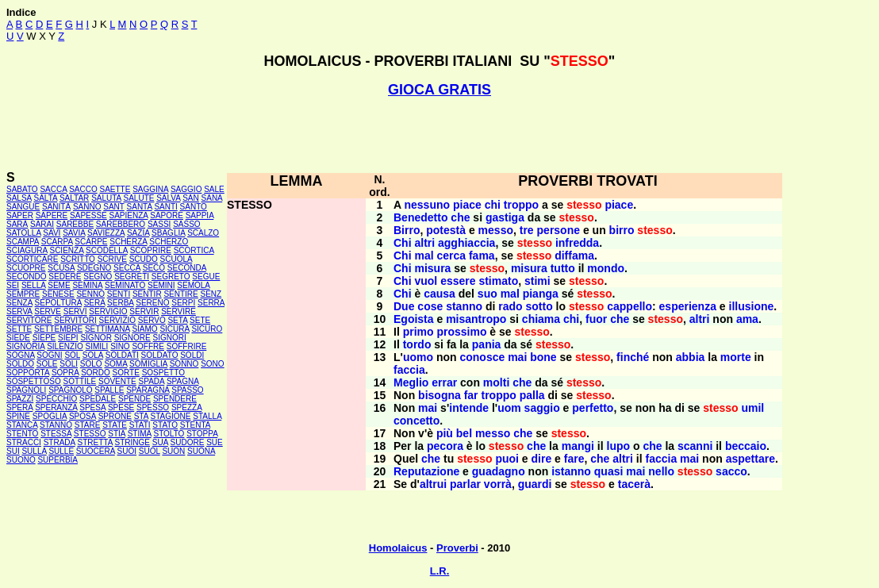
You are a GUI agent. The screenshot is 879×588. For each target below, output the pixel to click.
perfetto (593, 408)
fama (482, 256)
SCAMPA (23, 242)
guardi (535, 484)
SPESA (92, 407)
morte (736, 357)
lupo (619, 446)
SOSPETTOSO (34, 381)
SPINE (18, 416)
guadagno (499, 471)
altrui (433, 484)
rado (510, 306)
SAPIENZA (129, 215)
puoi (507, 459)
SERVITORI (75, 320)
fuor (596, 319)
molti (496, 382)
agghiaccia (466, 243)
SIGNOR (96, 338)
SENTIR (147, 294)
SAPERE (52, 215)
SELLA (34, 285)
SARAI (42, 224)
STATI (140, 425)
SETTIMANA (107, 329)
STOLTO (169, 434)
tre (527, 230)
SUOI (127, 451)
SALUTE (139, 198)
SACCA (53, 189)
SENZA (19, 303)
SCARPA (57, 242)
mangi (578, 446)
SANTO (194, 207)
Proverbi (457, 548)
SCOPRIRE (151, 250)
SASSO (186, 224)
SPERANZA (56, 407)
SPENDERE (175, 399)
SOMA (115, 364)
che (460, 217)
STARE (88, 425)
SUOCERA (96, 451)
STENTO (22, 434)
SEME (59, 285)
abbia (691, 357)
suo (487, 294)
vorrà (498, 484)
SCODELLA (107, 250)
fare (574, 459)
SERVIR (144, 311)
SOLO (91, 364)
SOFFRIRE (187, 346)
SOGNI (49, 355)
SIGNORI (170, 338)
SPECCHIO (56, 399)
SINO (120, 346)
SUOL (150, 451)
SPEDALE (98, 399)
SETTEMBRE (58, 329)
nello (661, 471)
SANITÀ (56, 207)
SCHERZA (128, 242)
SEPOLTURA (58, 303)
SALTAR (74, 198)
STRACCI (24, 442)
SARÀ (17, 224)
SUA (160, 442)
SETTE (19, 329)
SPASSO (187, 390)
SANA (212, 198)
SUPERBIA (58, 460)
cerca (451, 256)
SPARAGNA (148, 390)
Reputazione (426, 471)
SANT (114, 207)
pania (487, 344)
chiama (541, 319)
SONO (212, 364)
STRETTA (94, 442)
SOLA (93, 355)
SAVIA (74, 233)
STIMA (140, 434)
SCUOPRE (26, 268)
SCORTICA (194, 250)
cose (430, 306)
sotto (539, 306)
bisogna (439, 395)
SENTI (119, 294)
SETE (200, 320)
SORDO (96, 373)
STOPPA (202, 434)
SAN (191, 198)
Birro (407, 230)
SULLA (34, 451)
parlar (465, 484)
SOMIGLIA (148, 364)
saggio (542, 408)
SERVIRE (178, 311)
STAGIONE (171, 416)
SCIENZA (66, 250)
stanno (464, 306)
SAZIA (138, 233)
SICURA (174, 329)
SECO (154, 268)
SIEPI (68, 338)
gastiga (505, 217)
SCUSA (61, 268)
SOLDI (192, 355)
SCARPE (91, 242)
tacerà (634, 484)
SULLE (61, 451)
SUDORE (188, 442)
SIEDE (18, 338)
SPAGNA (182, 381)
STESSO (90, 434)
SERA (95, 303)
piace (467, 205)
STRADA (59, 442)
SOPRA (65, 373)
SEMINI (161, 285)
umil (752, 408)
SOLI (69, 364)
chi (493, 205)
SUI (13, 451)
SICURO (207, 329)
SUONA (201, 451)
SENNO (90, 294)
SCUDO (144, 259)
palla (532, 395)
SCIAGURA (27, 250)
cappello (630, 306)
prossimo (461, 332)
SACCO (83, 189)
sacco (731, 471)
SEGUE (206, 277)
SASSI (159, 224)
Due (404, 306)
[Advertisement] (439, 134)
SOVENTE (117, 381)
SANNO (87, 207)
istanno (571, 471)
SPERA (19, 407)
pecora (445, 446)
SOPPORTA (28, 373)
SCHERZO (169, 242)
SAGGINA (150, 189)
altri (424, 243)
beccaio (746, 446)
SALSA (19, 198)
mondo (606, 268)
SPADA (152, 381)
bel (464, 433)
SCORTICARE (32, 259)
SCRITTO (78, 259)
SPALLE (109, 390)
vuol (426, 281)
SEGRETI (132, 277)
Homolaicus (398, 548)
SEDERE (65, 277)
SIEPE (44, 338)
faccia (409, 370)
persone (558, 230)
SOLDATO (160, 355)
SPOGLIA (50, 416)
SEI (13, 285)
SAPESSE (88, 215)
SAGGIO (186, 189)
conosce (482, 357)
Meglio (411, 382)
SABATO (22, 189)
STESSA (56, 434)
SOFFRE (148, 346)
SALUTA (106, 198)
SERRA (211, 303)
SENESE (58, 294)
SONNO (184, 364)
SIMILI (97, 346)
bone (543, 357)
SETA (177, 320)
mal (424, 256)
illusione (752, 306)
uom (509, 408)
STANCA (22, 425)
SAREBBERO (121, 224)
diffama (574, 256)
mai (517, 357)
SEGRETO (171, 277)
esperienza (688, 306)
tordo (417, 344)
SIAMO (144, 329)
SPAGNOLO (70, 390)
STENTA (195, 425)
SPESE (121, 407)
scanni (695, 446)
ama (747, 319)
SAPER (20, 215)
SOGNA (21, 355)
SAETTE (115, 189)
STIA (117, 434)
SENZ (211, 294)
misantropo (476, 319)
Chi (403, 243)
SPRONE (115, 416)
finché (633, 357)
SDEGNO (94, 268)
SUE (215, 442)
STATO (165, 425)
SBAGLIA (168, 233)
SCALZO (203, 233)
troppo (521, 205)
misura (432, 268)
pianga (541, 294)
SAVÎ (52, 233)
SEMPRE (23, 294)
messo (496, 230)
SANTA (140, 207)
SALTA (45, 198)
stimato (498, 281)
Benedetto (420, 217)
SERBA (120, 303)
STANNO (56, 425)
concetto (416, 421)
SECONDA (187, 268)
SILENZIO (65, 346)
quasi (609, 471)
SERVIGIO (108, 311)
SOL (72, 355)
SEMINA (87, 285)
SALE (214, 189)
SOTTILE (80, 381)
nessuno (427, 205)
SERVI (75, 311)
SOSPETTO (163, 373)
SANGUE (23, 207)
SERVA (19, 311)
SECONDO (27, 277)
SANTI (165, 207)
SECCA (127, 268)
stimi (537, 281)
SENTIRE (180, 294)
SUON (173, 451)
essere (458, 281)
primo (418, 332)
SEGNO (98, 277)
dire (542, 459)
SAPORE (167, 215)
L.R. (440, 571)
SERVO (152, 320)
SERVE (48, 311)
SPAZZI (20, 399)
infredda (577, 243)
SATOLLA (24, 233)
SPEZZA (186, 407)
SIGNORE (132, 338)
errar (444, 382)
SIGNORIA (25, 346)
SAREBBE (75, 224)
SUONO (21, 460)
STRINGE (132, 442)
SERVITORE (29, 320)
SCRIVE (112, 259)
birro (622, 230)
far (471, 395)
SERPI (183, 303)
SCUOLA (177, 259)
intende (469, 408)
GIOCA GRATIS (439, 90)
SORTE (126, 373)
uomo (418, 357)
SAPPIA (200, 215)
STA (141, 416)
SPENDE (134, 399)
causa (439, 294)
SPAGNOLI (26, 390)
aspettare (750, 459)
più (445, 433)
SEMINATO (125, 285)
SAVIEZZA (106, 233)
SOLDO (20, 364)
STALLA (207, 416)
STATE (115, 425)
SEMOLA (193, 285)
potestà (446, 230)
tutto (563, 268)
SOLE (47, 364)
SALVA (168, 198)
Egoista (414, 319)
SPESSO (153, 407)
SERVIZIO (118, 320)
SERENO (152, 303)
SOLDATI (122, 355)
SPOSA (83, 416)
